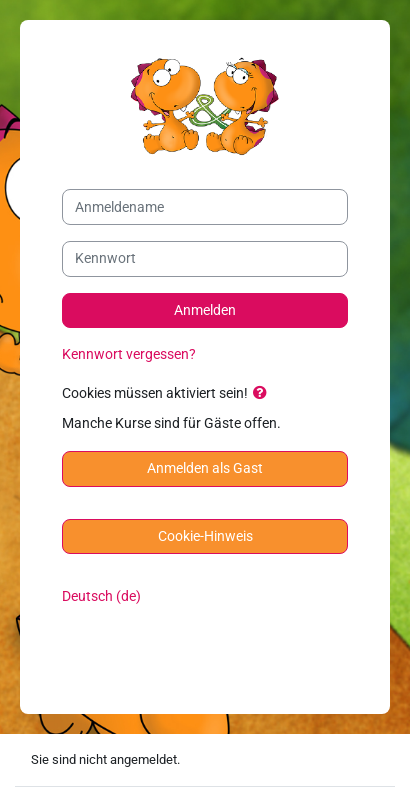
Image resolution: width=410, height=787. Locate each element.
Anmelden (205, 310)
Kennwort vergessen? (129, 354)
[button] (264, 394)
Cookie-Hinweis (205, 536)
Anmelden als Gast (205, 468)
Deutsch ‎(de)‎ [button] (101, 596)
